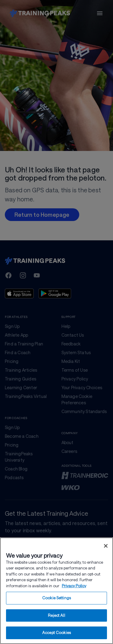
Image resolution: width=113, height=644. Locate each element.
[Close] (106, 547)
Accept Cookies (56, 634)
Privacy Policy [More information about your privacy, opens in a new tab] (74, 587)
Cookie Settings (56, 599)
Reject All (56, 616)
